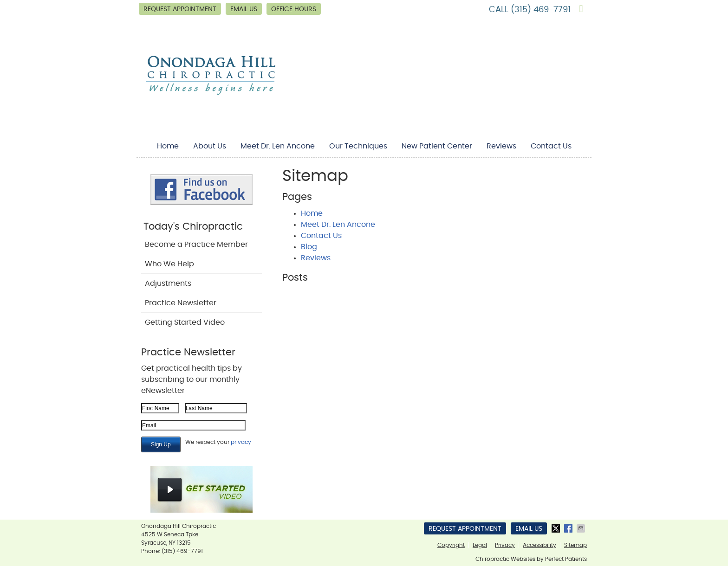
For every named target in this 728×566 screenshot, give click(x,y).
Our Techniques (358, 146)
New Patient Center (437, 146)
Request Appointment (180, 9)
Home (168, 146)
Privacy (505, 545)
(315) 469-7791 (541, 10)
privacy (241, 442)
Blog (309, 247)
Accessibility (539, 545)
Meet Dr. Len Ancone (278, 146)
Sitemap (575, 545)
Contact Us (551, 146)
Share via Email (582, 528)
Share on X (557, 528)
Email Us (244, 9)
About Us (210, 146)
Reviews (501, 146)
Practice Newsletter (181, 303)
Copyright (451, 545)
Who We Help (169, 264)
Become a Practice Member (196, 244)
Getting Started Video (185, 322)
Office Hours (294, 9)
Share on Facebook (569, 528)
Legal (480, 545)
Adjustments (168, 283)
